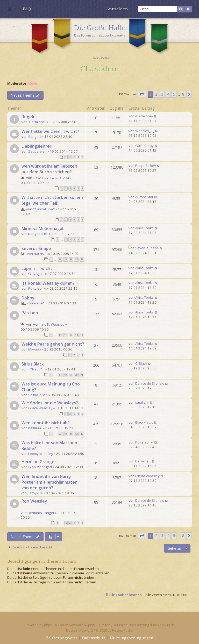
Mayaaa (35, 349)
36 (71, 259)
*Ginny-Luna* (44, 209)
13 (76, 335)
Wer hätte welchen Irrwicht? (50, 131)
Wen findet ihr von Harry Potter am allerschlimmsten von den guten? (49, 482)
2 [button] (156, 94)
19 (71, 375)
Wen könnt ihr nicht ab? (46, 423)
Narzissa (41, 254)
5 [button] (174, 94)
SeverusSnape (147, 248)
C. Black (141, 363)
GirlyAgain (36, 274)
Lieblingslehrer (37, 146)
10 (60, 335)
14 (82, 335)
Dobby (28, 298)
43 (82, 434)
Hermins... (143, 461)
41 (71, 434)
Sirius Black (33, 364)
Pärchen (30, 313)
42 (76, 434)
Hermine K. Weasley (49, 324)
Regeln (29, 117)
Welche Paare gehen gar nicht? (53, 344)
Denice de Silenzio (150, 383)
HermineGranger (41, 513)
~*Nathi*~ (36, 369)
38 (82, 259)
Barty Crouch (38, 234)
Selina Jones (38, 395)
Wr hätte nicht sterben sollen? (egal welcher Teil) (53, 200)
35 (66, 259)
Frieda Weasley (147, 476)
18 (66, 375)
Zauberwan (37, 151)
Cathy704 (35, 493)
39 (60, 434)
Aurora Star (144, 197)
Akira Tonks (144, 228)
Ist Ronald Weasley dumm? (48, 283)
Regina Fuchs (123, 630)
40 (66, 434)
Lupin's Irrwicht (37, 268)
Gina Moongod (40, 467)
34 (60, 259)
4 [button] (168, 94)
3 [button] (162, 94)
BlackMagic (144, 422)
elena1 (39, 303)
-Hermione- (37, 122)
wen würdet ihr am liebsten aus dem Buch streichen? (49, 169)
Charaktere (99, 69)
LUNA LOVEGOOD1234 (51, 178)
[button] (142, 94)
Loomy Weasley (41, 454)
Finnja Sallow (145, 166)
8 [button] (183, 94)
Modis (33, 84)
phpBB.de (167, 625)
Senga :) (35, 137)
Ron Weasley (34, 501)
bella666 (35, 428)
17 (60, 375)
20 (76, 375)
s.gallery (142, 402)
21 (82, 375)
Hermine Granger (39, 462)
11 (66, 335)
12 (71, 335)
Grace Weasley (40, 408)
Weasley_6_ (145, 131)
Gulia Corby (144, 146)
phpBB (49, 625)
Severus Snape (36, 248)
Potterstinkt (37, 288)
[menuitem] (27, 9)
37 (76, 259)
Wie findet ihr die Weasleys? (50, 403)
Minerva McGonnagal (42, 228)
